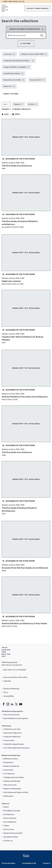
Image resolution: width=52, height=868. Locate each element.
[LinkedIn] (12, 704)
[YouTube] (21, 704)
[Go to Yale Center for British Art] (5, 8)
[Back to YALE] (6, 652)
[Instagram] (8, 704)
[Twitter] (16, 704)
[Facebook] (4, 704)
